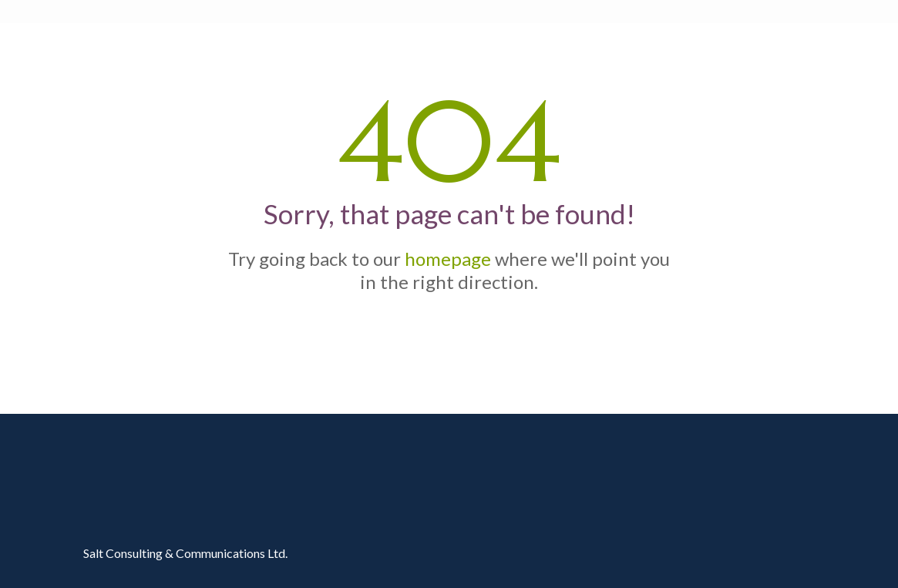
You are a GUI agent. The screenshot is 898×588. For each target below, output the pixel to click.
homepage (448, 259)
